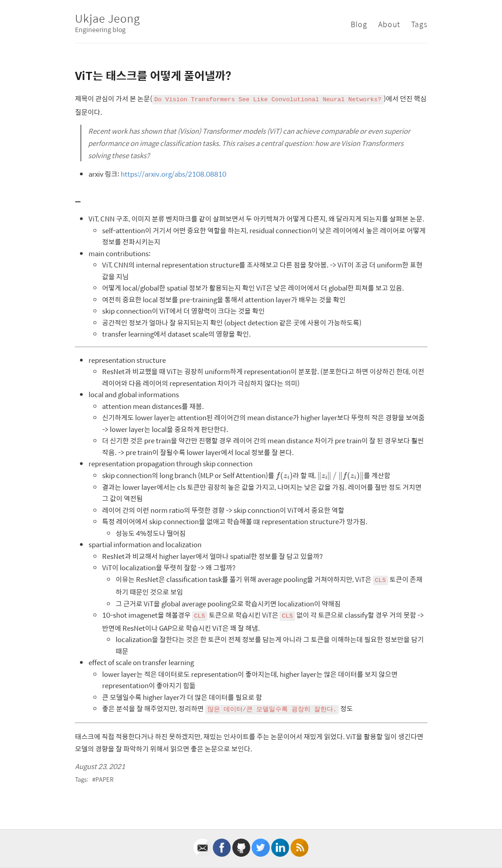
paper (104, 779)
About (389, 24)
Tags (419, 24)
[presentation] (284, 476)
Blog (359, 24)
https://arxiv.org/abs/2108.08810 (174, 174)
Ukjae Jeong (108, 18)
